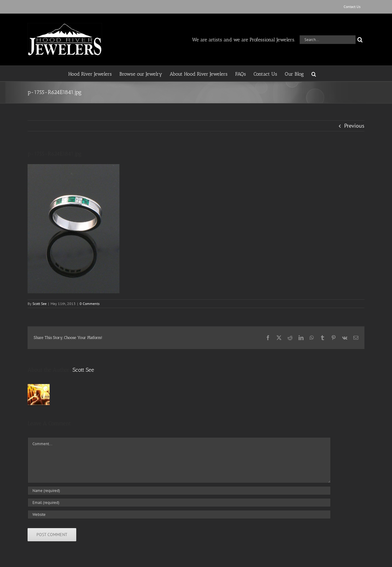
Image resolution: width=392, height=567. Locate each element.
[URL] (179, 514)
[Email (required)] (179, 503)
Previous (354, 126)
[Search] (360, 40)
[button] (314, 73)
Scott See (40, 304)
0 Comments (90, 304)
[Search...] (328, 40)
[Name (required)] (179, 491)
